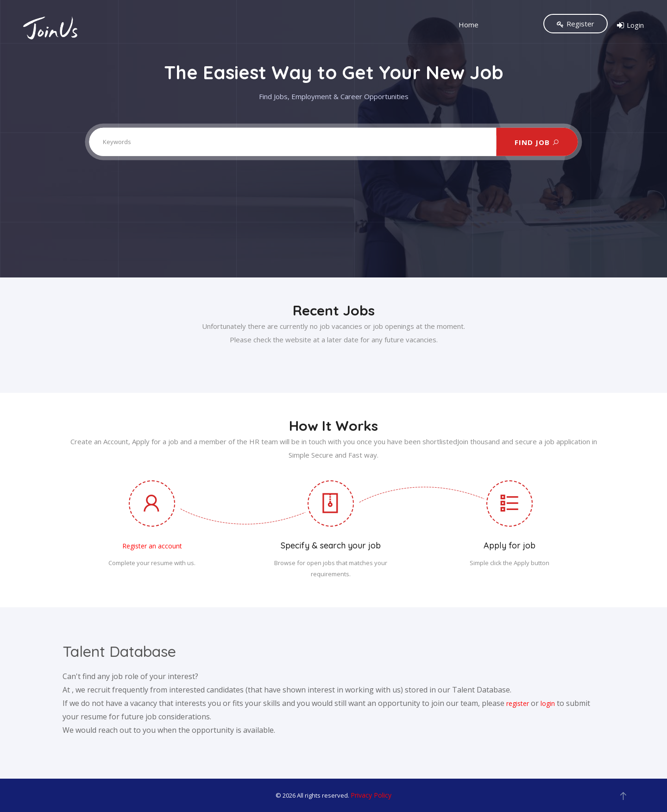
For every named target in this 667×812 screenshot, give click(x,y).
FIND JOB (537, 142)
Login (630, 26)
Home (469, 25)
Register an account (152, 546)
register (518, 703)
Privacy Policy (371, 795)
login (548, 703)
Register (576, 24)
